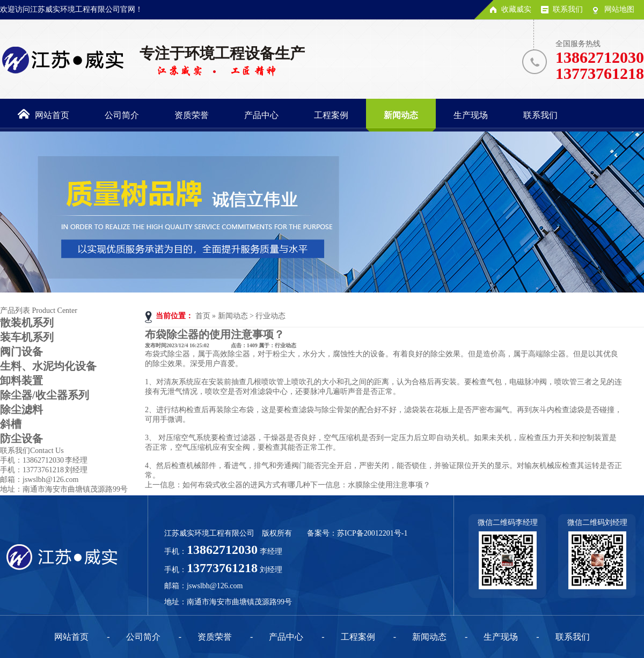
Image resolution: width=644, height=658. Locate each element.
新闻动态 (233, 316)
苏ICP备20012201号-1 (372, 533)
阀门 (21, 352)
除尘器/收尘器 (45, 395)
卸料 (21, 381)
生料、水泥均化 (48, 366)
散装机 (27, 323)
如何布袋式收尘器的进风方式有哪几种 (246, 485)
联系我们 (568, 9)
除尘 (21, 410)
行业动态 (270, 316)
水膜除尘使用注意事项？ (389, 485)
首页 (203, 316)
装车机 (27, 337)
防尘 (21, 438)
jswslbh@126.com (215, 586)
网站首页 (71, 637)
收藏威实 (516, 9)
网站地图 (619, 9)
